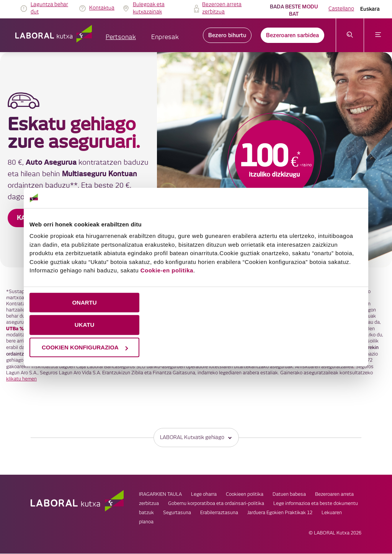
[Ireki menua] (378, 35)
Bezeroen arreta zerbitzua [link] (222, 8)
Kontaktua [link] (102, 8)
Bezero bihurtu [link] (227, 35)
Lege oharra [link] (204, 495)
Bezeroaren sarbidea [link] (292, 35)
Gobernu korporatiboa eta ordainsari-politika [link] (216, 504)
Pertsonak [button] (121, 37)
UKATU (84, 325)
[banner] (196, 160)
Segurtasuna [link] (177, 513)
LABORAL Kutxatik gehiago (196, 438)
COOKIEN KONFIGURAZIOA (85, 347)
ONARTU (84, 302)
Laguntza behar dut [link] (49, 8)
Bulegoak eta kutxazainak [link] (149, 8)
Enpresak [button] (165, 37)
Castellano (341, 9)
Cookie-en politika (167, 270)
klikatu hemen (21, 379)
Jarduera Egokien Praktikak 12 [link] (280, 513)
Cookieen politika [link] (245, 495)
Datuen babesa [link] (289, 495)
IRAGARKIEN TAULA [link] (160, 495)
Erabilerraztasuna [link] (219, 513)
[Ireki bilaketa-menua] (350, 35)
